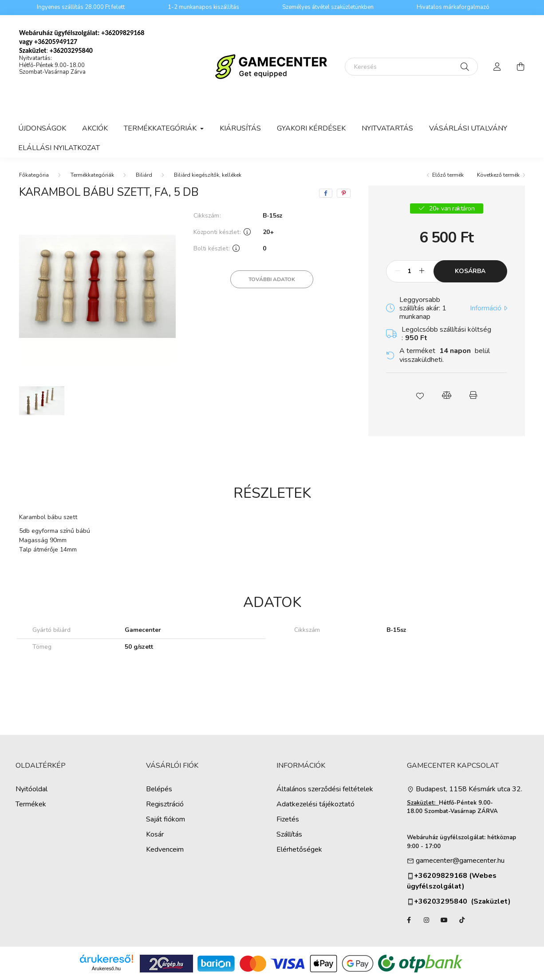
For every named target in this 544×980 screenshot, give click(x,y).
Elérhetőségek (299, 850)
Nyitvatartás (387, 128)
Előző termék (448, 175)
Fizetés (288, 819)
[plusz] (422, 271)
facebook (409, 920)
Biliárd (144, 175)
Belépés (159, 789)
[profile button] (497, 67)
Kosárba (470, 271)
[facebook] (326, 193)
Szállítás (289, 835)
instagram (426, 920)
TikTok (462, 920)
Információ (486, 308)
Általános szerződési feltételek (325, 789)
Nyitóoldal (32, 789)
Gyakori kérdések (311, 128)
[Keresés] (411, 67)
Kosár (155, 835)
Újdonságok (42, 128)
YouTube (444, 920)
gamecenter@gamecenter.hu (460, 861)
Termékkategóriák (92, 175)
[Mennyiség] (410, 271)
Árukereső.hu (106, 968)
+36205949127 (56, 42)
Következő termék (498, 175)
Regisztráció (165, 804)
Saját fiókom (166, 819)
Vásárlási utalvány (468, 128)
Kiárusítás (240, 128)
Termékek (31, 804)
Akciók (95, 128)
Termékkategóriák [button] (161, 128)
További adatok (272, 279)
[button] (420, 395)
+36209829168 (123, 33)
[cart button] (520, 67)
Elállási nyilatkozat (59, 148)
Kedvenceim (165, 850)
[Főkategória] (34, 175)
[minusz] (398, 271)
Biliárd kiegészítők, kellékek (208, 175)
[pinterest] (344, 193)
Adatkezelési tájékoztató (315, 804)
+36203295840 (437, 902)
